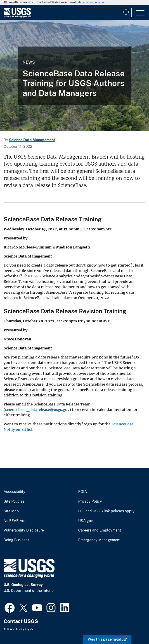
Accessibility (14, 492)
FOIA (83, 492)
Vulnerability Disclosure (24, 530)
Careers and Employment (100, 530)
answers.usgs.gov (19, 629)
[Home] (17, 17)
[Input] (102, 13)
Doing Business (16, 540)
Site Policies (14, 501)
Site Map (11, 511)
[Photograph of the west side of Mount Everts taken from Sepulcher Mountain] (74, 76)
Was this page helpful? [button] (107, 639)
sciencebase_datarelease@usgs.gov (37, 410)
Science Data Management (32, 140)
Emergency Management (99, 540)
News (29, 62)
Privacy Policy (90, 501)
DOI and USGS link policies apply (106, 511)
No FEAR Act (15, 521)
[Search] (127, 13)
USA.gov (85, 521)
